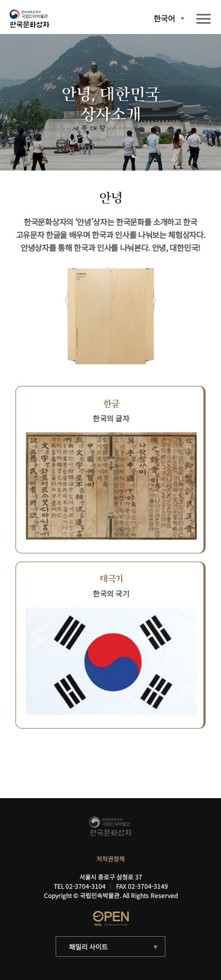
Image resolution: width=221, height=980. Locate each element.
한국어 (164, 18)
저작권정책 (110, 859)
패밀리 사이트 (88, 947)
